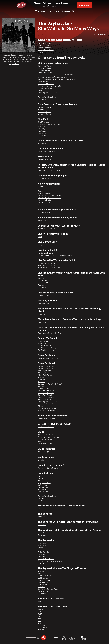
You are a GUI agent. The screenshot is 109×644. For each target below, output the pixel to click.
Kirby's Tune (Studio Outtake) (48, 468)
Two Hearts (42, 99)
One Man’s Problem (45, 296)
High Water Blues (44, 583)
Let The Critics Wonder (46, 427)
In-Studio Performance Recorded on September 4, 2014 (57, 80)
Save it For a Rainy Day (46, 397)
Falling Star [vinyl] (44, 552)
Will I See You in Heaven (46, 411)
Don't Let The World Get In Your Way (51, 384)
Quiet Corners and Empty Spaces (50, 348)
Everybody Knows (44, 68)
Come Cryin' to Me (45, 112)
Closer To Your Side (44, 43)
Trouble (40, 501)
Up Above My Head (45, 213)
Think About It (43, 498)
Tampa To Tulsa (43, 591)
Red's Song (42, 91)
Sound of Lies (43, 492)
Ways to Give (53, 11)
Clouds (40, 187)
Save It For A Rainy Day (46, 391)
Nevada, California (44, 193)
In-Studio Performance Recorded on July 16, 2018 (55, 75)
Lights (40, 509)
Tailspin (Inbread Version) (47, 419)
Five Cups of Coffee (45, 71)
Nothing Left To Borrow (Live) (48, 283)
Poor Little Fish (43, 487)
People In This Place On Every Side (50, 86)
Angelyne (41, 377)
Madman (41, 386)
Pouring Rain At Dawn (46, 50)
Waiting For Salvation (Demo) (48, 409)
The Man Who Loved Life (47, 97)
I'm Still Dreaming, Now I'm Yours (50, 124)
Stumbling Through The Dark (48, 93)
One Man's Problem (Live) (47, 263)
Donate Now (85, 5)
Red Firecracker (43, 127)
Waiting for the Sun (45, 202)
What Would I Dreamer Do (47, 229)
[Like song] (101, 34)
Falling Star (42, 314)
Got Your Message (44, 144)
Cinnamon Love (43, 304)
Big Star (41, 476)
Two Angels (42, 131)
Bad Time (41, 602)
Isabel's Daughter (44, 344)
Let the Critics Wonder (46, 559)
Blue (40, 574)
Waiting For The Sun (45, 200)
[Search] (73, 11)
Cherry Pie (42, 548)
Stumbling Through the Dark (48, 358)
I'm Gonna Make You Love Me (49, 437)
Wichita (41, 205)
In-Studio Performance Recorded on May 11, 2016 (55, 77)
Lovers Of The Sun (44, 346)
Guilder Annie (43, 578)
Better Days (42, 517)
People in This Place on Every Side (50, 561)
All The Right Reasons (46, 366)
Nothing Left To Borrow (46, 84)
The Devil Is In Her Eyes (46, 350)
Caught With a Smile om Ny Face (50, 333)
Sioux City (41, 129)
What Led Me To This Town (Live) (49, 268)
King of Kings (43, 555)
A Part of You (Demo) (45, 452)
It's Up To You (42, 485)
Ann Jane (41, 571)
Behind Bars (42, 543)
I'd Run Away (43, 281)
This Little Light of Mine (46, 152)
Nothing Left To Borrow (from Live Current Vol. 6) (55, 255)
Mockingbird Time (44, 48)
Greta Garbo (42, 460)
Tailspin (41, 95)
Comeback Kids (43, 341)
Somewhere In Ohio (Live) (47, 266)
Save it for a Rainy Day (46, 400)
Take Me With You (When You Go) (50, 196)
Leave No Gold (43, 82)
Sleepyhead (42, 490)
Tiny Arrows (42, 52)
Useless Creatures (44, 160)
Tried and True (43, 563)
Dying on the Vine (44, 483)
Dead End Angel (44, 122)
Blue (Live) (42, 279)
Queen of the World (45, 88)
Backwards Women (45, 66)
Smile (40, 237)
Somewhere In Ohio (45, 444)
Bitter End (41, 110)
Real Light (41, 630)
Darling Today (43, 323)
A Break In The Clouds (46, 435)
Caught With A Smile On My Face (50, 171)
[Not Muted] (24, 638)
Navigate (40, 11)
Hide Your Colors (44, 46)
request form (14, 64)
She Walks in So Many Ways (48, 589)
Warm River (42, 221)
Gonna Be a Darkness (46, 73)
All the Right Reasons (46, 371)
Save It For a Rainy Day (46, 395)
